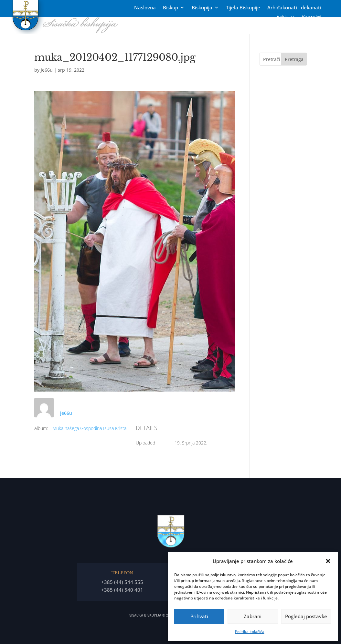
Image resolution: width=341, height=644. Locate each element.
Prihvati (199, 616)
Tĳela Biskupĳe (243, 8)
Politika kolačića (250, 632)
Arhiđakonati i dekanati (294, 8)
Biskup (170, 8)
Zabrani (253, 616)
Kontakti (312, 18)
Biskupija (202, 8)
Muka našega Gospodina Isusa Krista (89, 428)
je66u (47, 70)
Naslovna (145, 8)
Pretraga (294, 59)
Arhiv (282, 18)
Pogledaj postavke (306, 616)
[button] (328, 561)
